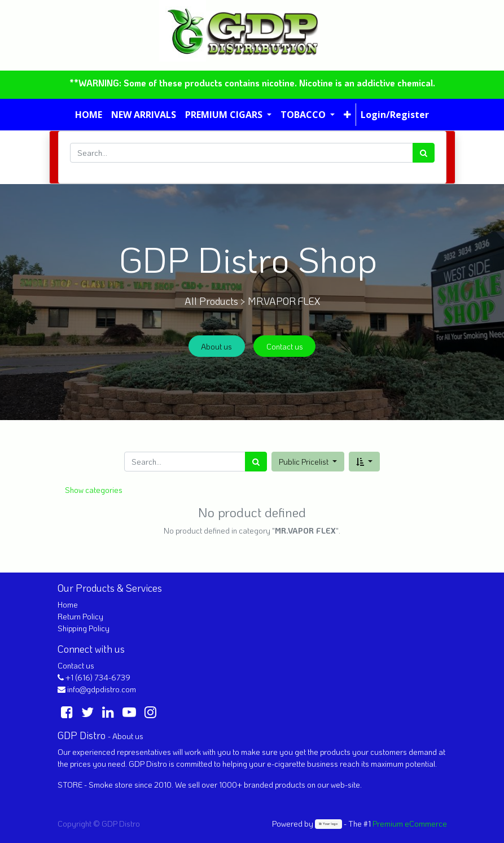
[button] (347, 115)
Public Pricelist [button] (304, 462)
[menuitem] (89, 115)
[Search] (424, 153)
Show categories (94, 490)
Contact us (285, 346)
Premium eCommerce (410, 824)
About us (216, 346)
